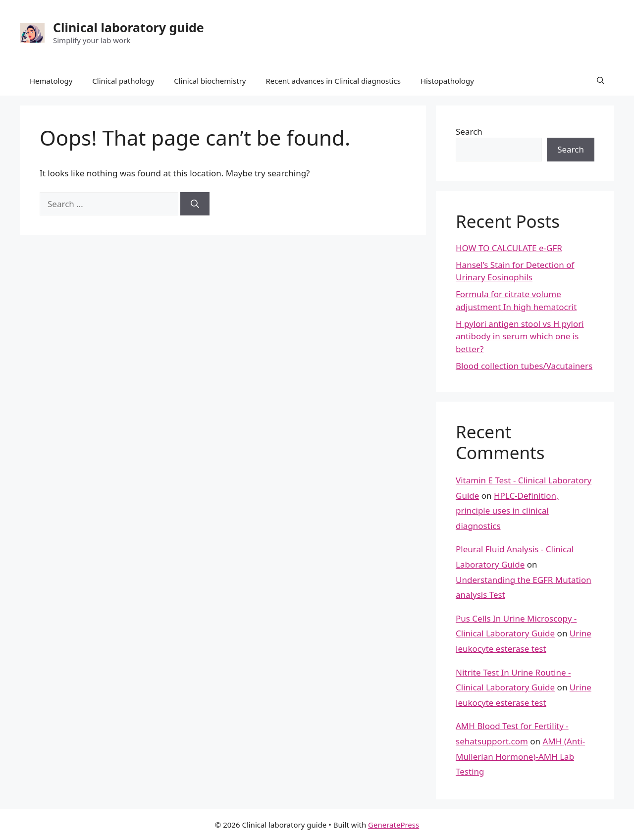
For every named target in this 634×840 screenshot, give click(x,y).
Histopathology (447, 81)
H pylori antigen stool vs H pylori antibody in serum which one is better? (520, 336)
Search (469, 131)
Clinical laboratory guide (129, 27)
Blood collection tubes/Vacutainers (524, 366)
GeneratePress (394, 825)
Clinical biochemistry (210, 81)
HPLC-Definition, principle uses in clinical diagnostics (507, 511)
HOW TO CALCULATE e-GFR (509, 248)
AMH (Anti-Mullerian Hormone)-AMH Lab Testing (520, 756)
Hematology (51, 81)
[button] (601, 81)
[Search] (195, 204)
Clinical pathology (123, 81)
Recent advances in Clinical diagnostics (333, 81)
